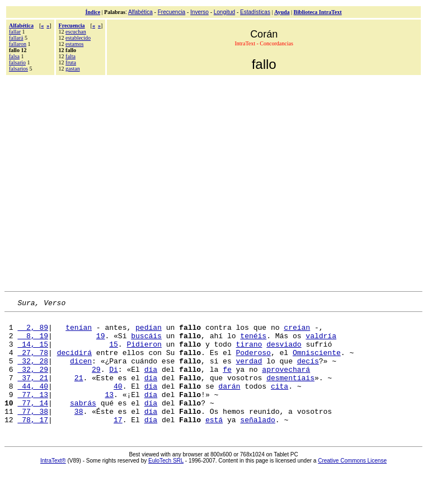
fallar (15, 32)
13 (109, 413)
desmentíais (290, 393)
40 (118, 403)
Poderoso (253, 362)
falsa (14, 56)
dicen (81, 372)
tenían (79, 332)
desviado (284, 352)
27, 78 (33, 362)
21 (79, 393)
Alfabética (140, 12)
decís (308, 372)
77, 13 (33, 413)
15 (114, 352)
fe (227, 382)
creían (297, 332)
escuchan (76, 32)
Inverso (200, 12)
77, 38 (33, 433)
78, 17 (33, 443)
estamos (74, 44)
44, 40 (33, 403)
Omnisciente (317, 362)
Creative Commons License (352, 484)
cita (280, 403)
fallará (16, 38)
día (151, 382)
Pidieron (144, 352)
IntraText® (53, 484)
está (214, 443)
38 (79, 433)
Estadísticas (255, 12)
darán (229, 403)
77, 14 (33, 423)
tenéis (253, 342)
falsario (17, 62)
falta (71, 56)
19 (101, 342)
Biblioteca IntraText (318, 12)
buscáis (146, 342)
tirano (249, 352)
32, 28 (33, 372)
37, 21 (33, 393)
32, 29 (33, 382)
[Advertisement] (105, 182)
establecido (78, 38)
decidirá (74, 362)
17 (118, 443)
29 (96, 382)
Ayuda (282, 12)
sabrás (83, 423)
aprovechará (286, 382)
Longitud (224, 12)
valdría (321, 342)
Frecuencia (172, 12)
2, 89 (33, 332)
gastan (73, 69)
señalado (257, 443)
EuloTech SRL (166, 484)
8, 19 (33, 342)
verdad (249, 372)
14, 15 (33, 352)
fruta (71, 62)
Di (114, 382)
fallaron (18, 44)
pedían (149, 332)
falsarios (18, 69)
